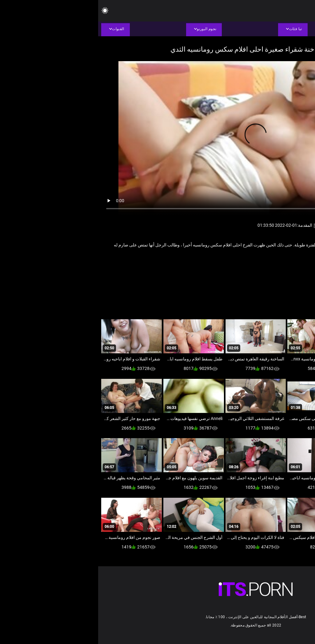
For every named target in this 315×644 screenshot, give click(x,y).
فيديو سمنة (238, 265)
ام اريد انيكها (262, 265)
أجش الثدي (285, 265)
